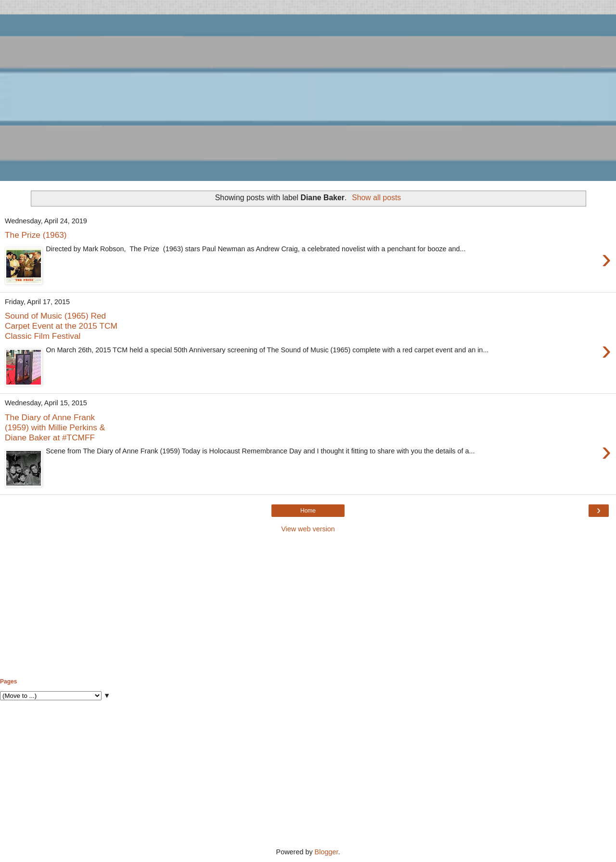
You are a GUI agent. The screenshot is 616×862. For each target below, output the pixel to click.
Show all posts (376, 198)
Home (308, 511)
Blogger (327, 852)
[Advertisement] (308, 606)
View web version (308, 529)
